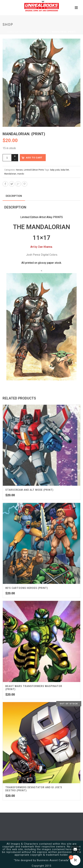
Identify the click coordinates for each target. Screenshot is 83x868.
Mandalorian (10, 174)
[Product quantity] (7, 158)
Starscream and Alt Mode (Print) (29, 490)
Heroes (46, 32)
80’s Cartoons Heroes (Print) (27, 588)
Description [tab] (14, 196)
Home (10, 32)
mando (21, 174)
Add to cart (34, 158)
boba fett (65, 170)
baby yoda (55, 170)
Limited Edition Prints (28, 32)
